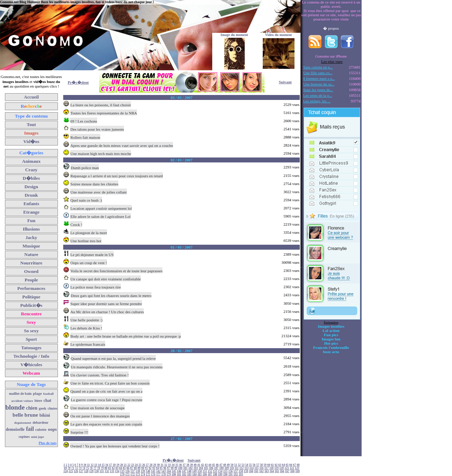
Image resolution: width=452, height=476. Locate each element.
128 (86, 471)
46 (217, 465)
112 (242, 468)
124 (66, 471)
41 (199, 465)
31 (162, 465)
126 (76, 471)
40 (195, 465)
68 (298, 465)
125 (71, 471)
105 (206, 468)
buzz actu (331, 352)
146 (179, 471)
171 (128, 474)
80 (106, 468)
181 (179, 474)
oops (52, 429)
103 (196, 468)
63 (280, 465)
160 (251, 471)
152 (210, 471)
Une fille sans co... (318, 73)
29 (155, 465)
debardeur (40, 423)
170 (122, 474)
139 (143, 471)
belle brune (25, 415)
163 (267, 471)
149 (194, 471)
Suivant (285, 82)
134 (117, 471)
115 (256, 468)
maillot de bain (20, 394)
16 (107, 465)
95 (161, 468)
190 (225, 474)
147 (184, 471)
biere (38, 401)
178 (164, 474)
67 (295, 465)
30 (158, 465)
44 (210, 465)
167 (287, 471)
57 (258, 465)
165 (277, 471)
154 (220, 471)
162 (261, 471)
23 (132, 465)
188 (215, 474)
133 (112, 471)
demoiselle (15, 429)
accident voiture (22, 401)
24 (136, 465)
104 (201, 468)
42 (202, 465)
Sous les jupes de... (318, 90)
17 (111, 465)
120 (282, 468)
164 (272, 471)
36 (180, 465)
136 (128, 471)
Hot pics (331, 343)
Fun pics (331, 335)
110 (232, 468)
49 (228, 465)
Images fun (331, 339)
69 (65, 468)
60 (269, 465)
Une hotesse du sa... (319, 84)
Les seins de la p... (318, 95)
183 (189, 474)
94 (157, 468)
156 (231, 471)
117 (267, 468)
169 (298, 471)
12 (92, 465)
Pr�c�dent (78, 82)
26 (143, 465)
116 (261, 468)
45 (213, 465)
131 (102, 471)
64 (283, 465)
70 (69, 468)
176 (153, 474)
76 (91, 468)
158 (241, 471)
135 (122, 471)
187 (210, 474)
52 (239, 465)
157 (236, 471)
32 (166, 465)
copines (24, 437)
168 (293, 471)
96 (165, 468)
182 (184, 474)
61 (272, 465)
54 (246, 465)
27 (147, 465)
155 (225, 471)
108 (222, 468)
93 (154, 468)
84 (120, 468)
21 (125, 465)
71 (73, 468)
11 (89, 465)
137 (133, 471)
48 (225, 465)
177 (158, 474)
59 (265, 465)
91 (146, 468)
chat (47, 400)
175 (148, 474)
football (48, 394)
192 (236, 474)
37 (184, 465)
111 (237, 468)
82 (113, 468)
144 (169, 471)
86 (128, 468)
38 (188, 465)
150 (200, 471)
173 (138, 474)
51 (236, 465)
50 (232, 465)
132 (107, 471)
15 (103, 465)
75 (88, 468)
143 (164, 471)
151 (205, 471)
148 (189, 471)
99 (176, 468)
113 (246, 468)
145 (174, 471)
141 (153, 471)
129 (91, 471)
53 (243, 465)
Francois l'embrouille (331, 347)
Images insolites (331, 326)
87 (132, 468)
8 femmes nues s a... (319, 78)
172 (133, 474)
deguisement (23, 423)
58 (261, 465)
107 (216, 468)
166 (282, 471)
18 (114, 465)
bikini (45, 415)
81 (109, 468)
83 (117, 468)
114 (251, 468)
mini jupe (38, 437)
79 (102, 468)
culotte (41, 429)
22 (129, 465)
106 (211, 468)
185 (200, 474)
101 (186, 468)
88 (135, 468)
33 (169, 465)
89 (139, 468)
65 (287, 465)
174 (143, 474)
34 (173, 465)
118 (272, 468)
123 (297, 468)
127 (81, 471)
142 (158, 471)
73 (80, 468)
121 (287, 468)
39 (191, 465)
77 (95, 468)
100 (180, 468)
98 (172, 468)
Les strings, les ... (317, 101)
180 (174, 474)
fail (30, 429)
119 (276, 468)
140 (148, 471)
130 (97, 471)
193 (241, 474)
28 (151, 465)
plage (37, 393)
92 (150, 468)
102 (191, 468)
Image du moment (234, 35)
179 (169, 474)
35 (177, 465)
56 (254, 465)
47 (221, 465)
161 (256, 471)
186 (205, 474)
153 (215, 471)
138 (138, 471)
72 (76, 468)
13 (96, 465)
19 (118, 465)
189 (220, 474)
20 (121, 465)
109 (227, 468)
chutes (52, 408)
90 (143, 468)
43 (206, 465)
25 (140, 465)
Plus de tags (48, 443)
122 (292, 468)
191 (231, 474)
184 (194, 474)
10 (85, 465)
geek (43, 408)
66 (291, 465)
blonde (15, 407)
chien (32, 408)
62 (276, 465)
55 (250, 465)
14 (99, 465)
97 (168, 468)
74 (84, 468)
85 (124, 468)
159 (246, 471)
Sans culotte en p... (318, 67)
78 (99, 468)
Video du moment (279, 35)
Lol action (331, 331)
